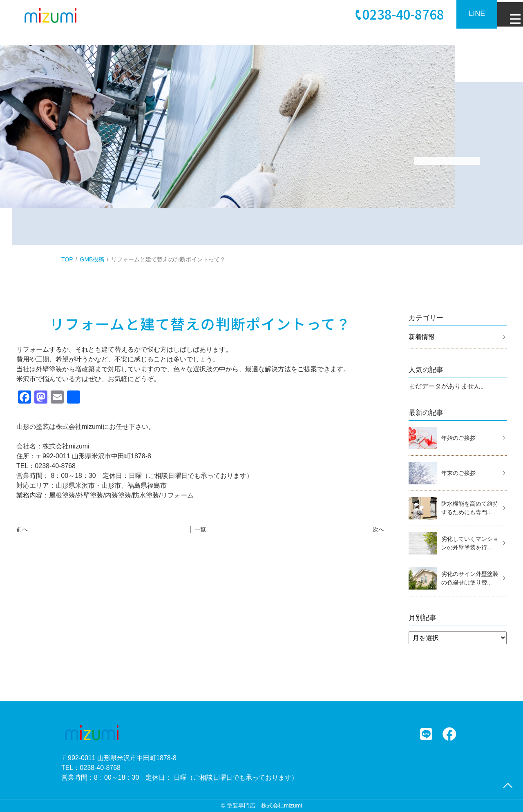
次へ (378, 529)
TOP (67, 259)
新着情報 (422, 337)
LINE (470, 13)
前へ (22, 529)
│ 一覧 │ (200, 529)
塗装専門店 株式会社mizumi (264, 805)
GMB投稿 (92, 259)
